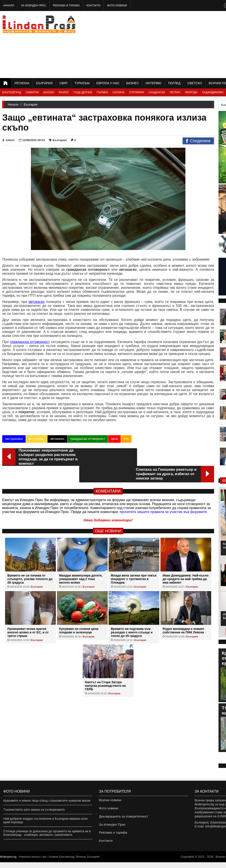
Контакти (93, 6)
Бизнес (133, 83)
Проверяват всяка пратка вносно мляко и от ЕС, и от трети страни (28, 616)
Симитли (32, 92)
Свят (64, 83)
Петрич (175, 92)
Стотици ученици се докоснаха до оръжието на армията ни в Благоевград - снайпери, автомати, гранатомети (47, 833)
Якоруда (191, 92)
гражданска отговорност (88, 439)
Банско (49, 92)
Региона (22, 83)
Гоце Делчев (83, 92)
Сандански (157, 92)
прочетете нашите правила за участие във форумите (163, 495)
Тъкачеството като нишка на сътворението (34, 810)
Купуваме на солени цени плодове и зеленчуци (79, 614)
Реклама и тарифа (66, 6)
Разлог (64, 92)
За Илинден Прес (34, 6)
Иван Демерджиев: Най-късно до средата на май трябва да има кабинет (186, 562)
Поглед (174, 83)
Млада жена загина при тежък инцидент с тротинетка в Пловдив (134, 562)
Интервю (153, 83)
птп (126, 439)
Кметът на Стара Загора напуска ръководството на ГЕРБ (105, 669)
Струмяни (137, 92)
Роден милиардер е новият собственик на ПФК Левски (184, 614)
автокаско (57, 439)
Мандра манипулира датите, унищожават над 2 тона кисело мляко (81, 562)
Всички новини (110, 801)
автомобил (36, 439)
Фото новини (117, 6)
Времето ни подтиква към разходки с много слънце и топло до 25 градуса (132, 616)
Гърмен (102, 92)
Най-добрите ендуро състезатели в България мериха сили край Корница (45, 820)
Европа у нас (108, 83)
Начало (9, 6)
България (44, 83)
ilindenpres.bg (8, 862)
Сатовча (119, 92)
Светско (195, 83)
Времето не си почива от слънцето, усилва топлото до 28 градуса (30, 562)
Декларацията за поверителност (122, 819)
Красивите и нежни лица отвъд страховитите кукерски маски (47, 801)
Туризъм (82, 83)
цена (114, 439)
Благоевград (12, 92)
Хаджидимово (213, 92)
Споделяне (198, 141)
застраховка (14, 439)
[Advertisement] (177, 44)
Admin (8, 140)
